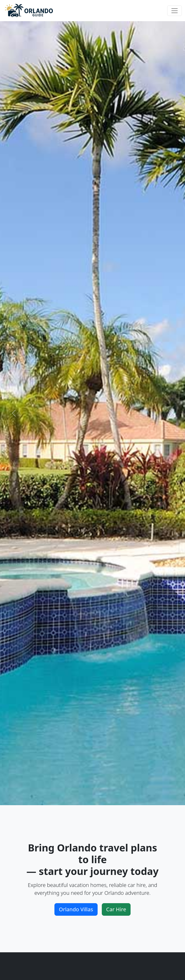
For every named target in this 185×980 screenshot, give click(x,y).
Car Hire (116, 909)
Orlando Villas (76, 909)
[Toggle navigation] (175, 11)
